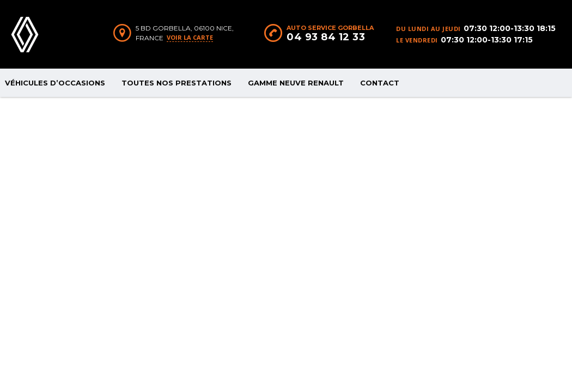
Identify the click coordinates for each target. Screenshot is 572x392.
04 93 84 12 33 (326, 37)
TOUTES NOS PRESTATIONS (177, 83)
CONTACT (380, 83)
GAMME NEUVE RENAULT (296, 83)
